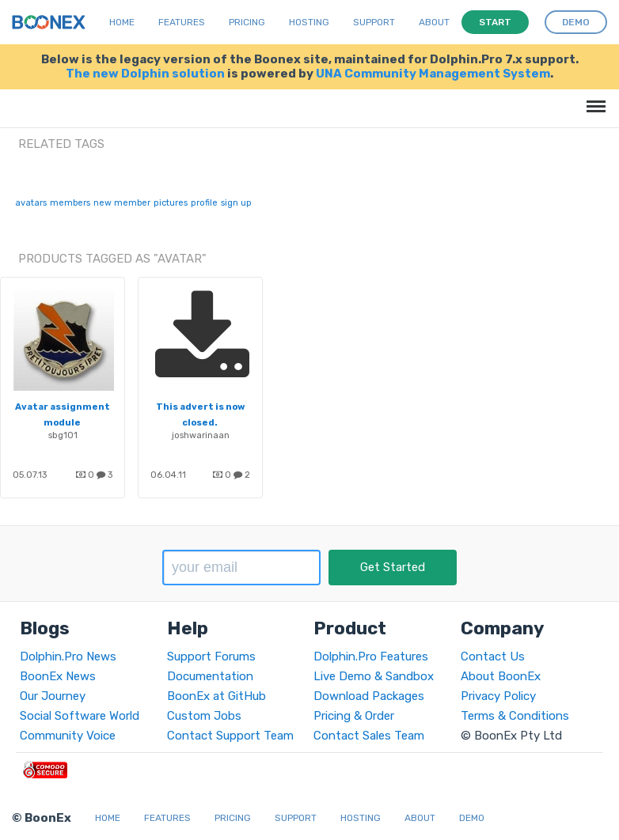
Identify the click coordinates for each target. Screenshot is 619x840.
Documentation (210, 676)
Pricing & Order (354, 716)
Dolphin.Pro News (68, 656)
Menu (593, 98)
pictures (171, 203)
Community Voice (68, 736)
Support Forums (211, 656)
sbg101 (63, 435)
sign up (236, 203)
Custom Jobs (204, 716)
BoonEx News (58, 676)
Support (374, 22)
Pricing (247, 22)
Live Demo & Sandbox (374, 676)
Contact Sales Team (369, 736)
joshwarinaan (201, 435)
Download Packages (369, 696)
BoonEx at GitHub (216, 696)
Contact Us (493, 656)
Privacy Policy (498, 696)
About (434, 22)
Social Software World (80, 716)
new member (122, 203)
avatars (31, 203)
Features (182, 22)
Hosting (309, 22)
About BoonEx (501, 676)
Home (122, 22)
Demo (472, 818)
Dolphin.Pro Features (371, 656)
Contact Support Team (230, 736)
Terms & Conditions (515, 716)
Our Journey (53, 696)
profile (204, 203)
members (70, 203)
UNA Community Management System (433, 74)
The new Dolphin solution (145, 74)
